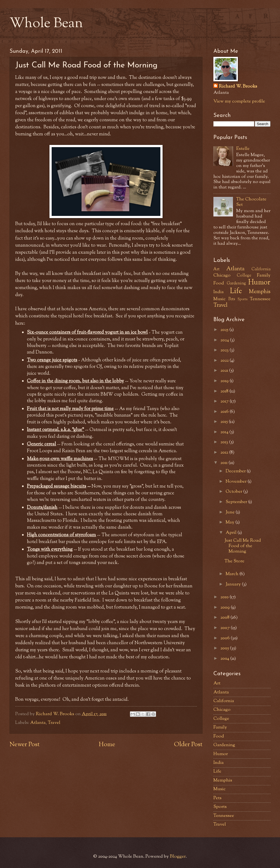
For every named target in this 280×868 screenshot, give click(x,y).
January (234, 584)
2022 (225, 361)
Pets (232, 299)
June (231, 512)
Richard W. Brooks (238, 87)
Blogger (178, 857)
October (234, 492)
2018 (225, 391)
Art (217, 269)
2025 (225, 330)
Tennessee (260, 299)
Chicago (222, 275)
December (236, 471)
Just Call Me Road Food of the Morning (243, 546)
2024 (225, 340)
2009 (226, 607)
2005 (225, 648)
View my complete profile (239, 101)
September (237, 502)
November (237, 482)
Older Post (188, 745)
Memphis (260, 292)
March (233, 574)
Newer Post (25, 745)
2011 (225, 463)
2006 (226, 638)
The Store (234, 561)
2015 (225, 422)
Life (236, 292)
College (244, 276)
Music (220, 299)
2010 (225, 597)
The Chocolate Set (251, 202)
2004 (225, 659)
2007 (226, 628)
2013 (225, 442)
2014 (225, 432)
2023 (225, 350)
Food (219, 283)
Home (107, 745)
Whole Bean (46, 24)
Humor (259, 283)
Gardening (236, 283)
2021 (225, 371)
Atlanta (38, 723)
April (232, 533)
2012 (225, 452)
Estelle (243, 149)
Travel (54, 723)
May (231, 522)
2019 (225, 381)
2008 (225, 618)
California (261, 269)
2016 (225, 412)
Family (264, 275)
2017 (225, 401)
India (219, 292)
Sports (242, 299)
